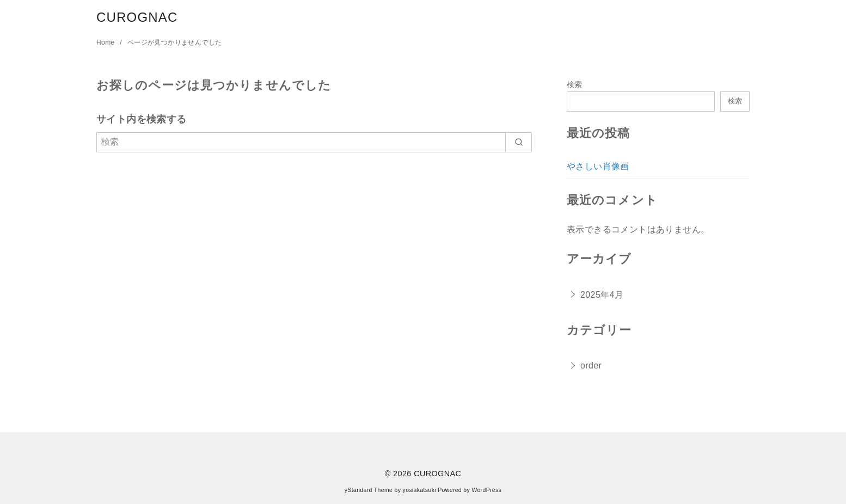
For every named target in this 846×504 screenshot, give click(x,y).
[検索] (314, 142)
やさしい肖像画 (598, 166)
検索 (575, 84)
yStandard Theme (369, 490)
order (591, 365)
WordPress (486, 490)
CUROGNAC (137, 17)
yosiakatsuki (419, 490)
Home (106, 42)
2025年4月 (602, 295)
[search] (519, 142)
